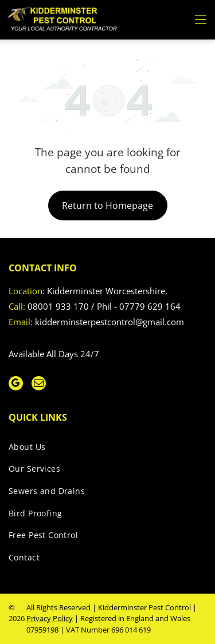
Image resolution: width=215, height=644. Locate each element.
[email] (39, 385)
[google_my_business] (16, 385)
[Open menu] (201, 19)
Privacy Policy (50, 618)
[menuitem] (103, 449)
